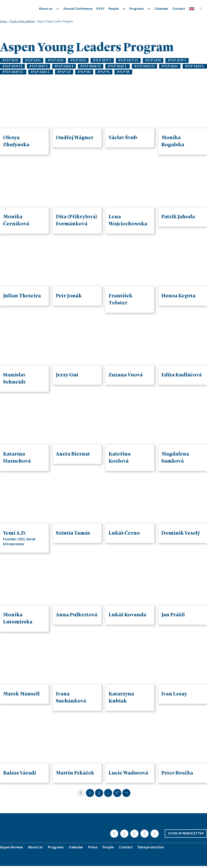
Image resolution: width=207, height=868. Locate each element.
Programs (56, 847)
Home (4, 21)
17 (117, 793)
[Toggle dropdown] (58, 9)
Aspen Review (11, 847)
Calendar (161, 9)
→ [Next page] (126, 793)
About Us (35, 847)
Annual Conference (78, 9)
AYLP (100, 9)
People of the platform (22, 21)
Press (93, 847)
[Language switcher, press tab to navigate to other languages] (191, 9)
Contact (179, 9)
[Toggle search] (201, 9)
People (108, 847)
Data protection (151, 847)
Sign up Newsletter (186, 833)
